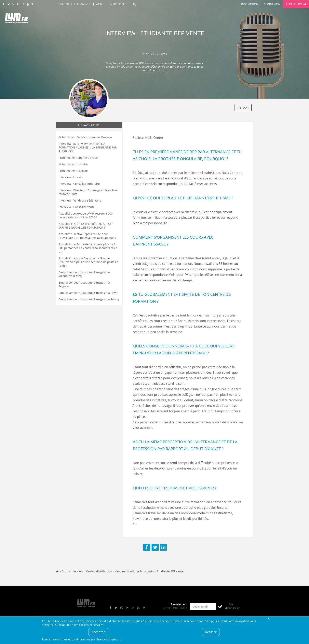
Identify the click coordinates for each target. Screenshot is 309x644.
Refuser (211, 632)
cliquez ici (115, 639)
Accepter (98, 632)
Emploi (64, 4)
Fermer (268, 618)
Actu (100, 4)
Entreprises (118, 4)
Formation (82, 4)
